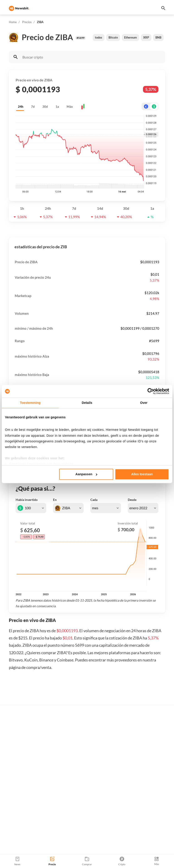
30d (45, 106)
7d (33, 106)
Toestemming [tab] (30, 403)
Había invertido (27, 500)
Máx (70, 106)
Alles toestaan (142, 474)
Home (13, 22)
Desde (132, 500)
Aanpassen (86, 474)
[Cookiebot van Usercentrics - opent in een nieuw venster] (149, 391)
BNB (158, 37)
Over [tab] (144, 403)
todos (99, 37)
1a (57, 106)
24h (21, 106)
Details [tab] (87, 403)
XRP (146, 37)
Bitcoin (113, 37)
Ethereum (130, 37)
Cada (94, 500)
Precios (27, 22)
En (55, 500)
